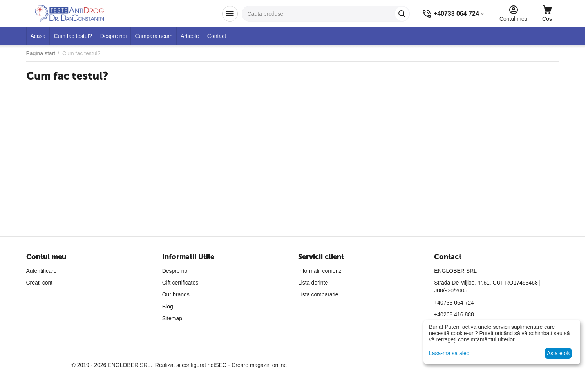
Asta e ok (558, 353)
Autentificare (42, 271)
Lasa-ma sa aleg (449, 353)
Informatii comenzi (320, 271)
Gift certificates (180, 283)
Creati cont (40, 283)
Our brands (176, 294)
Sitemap (172, 318)
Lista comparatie (318, 294)
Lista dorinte (313, 283)
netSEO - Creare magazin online (247, 365)
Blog (168, 307)
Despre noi (175, 271)
